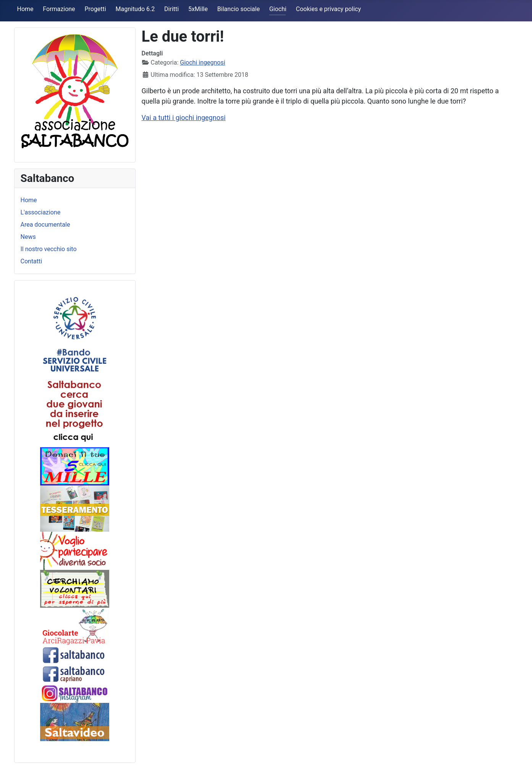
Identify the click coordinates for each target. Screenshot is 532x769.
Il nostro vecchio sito (49, 249)
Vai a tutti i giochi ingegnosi (184, 118)
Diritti (171, 9)
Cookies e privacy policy (328, 9)
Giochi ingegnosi (202, 62)
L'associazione (41, 212)
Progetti (95, 9)
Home (25, 9)
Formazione (59, 9)
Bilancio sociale (239, 9)
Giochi (278, 9)
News (28, 237)
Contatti (32, 261)
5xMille (198, 9)
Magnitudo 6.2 (135, 9)
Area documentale (45, 225)
